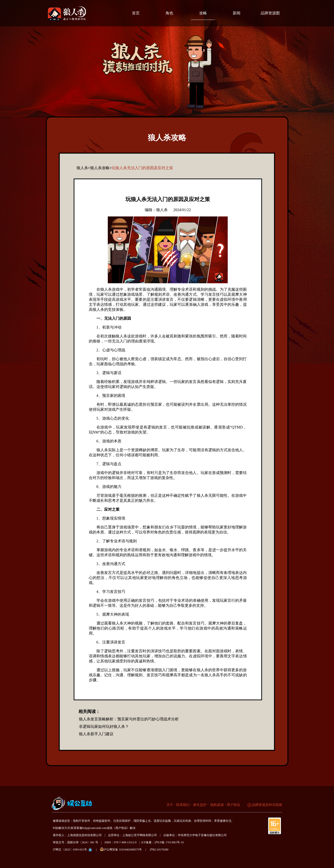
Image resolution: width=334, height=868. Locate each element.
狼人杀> (83, 168)
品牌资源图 (270, 13)
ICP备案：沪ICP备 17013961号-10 (162, 842)
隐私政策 (217, 805)
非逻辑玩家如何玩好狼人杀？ (104, 726)
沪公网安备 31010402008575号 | (124, 849)
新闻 (237, 13)
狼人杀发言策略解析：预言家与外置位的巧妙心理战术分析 (129, 719)
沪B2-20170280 (159, 850)
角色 (169, 13)
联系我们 (183, 805)
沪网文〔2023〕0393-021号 (70, 850)
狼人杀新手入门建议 (96, 734)
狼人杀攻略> (101, 168)
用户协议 (233, 805)
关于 (170, 805)
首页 (136, 13)
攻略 (203, 13)
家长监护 (200, 805)
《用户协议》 (121, 828)
